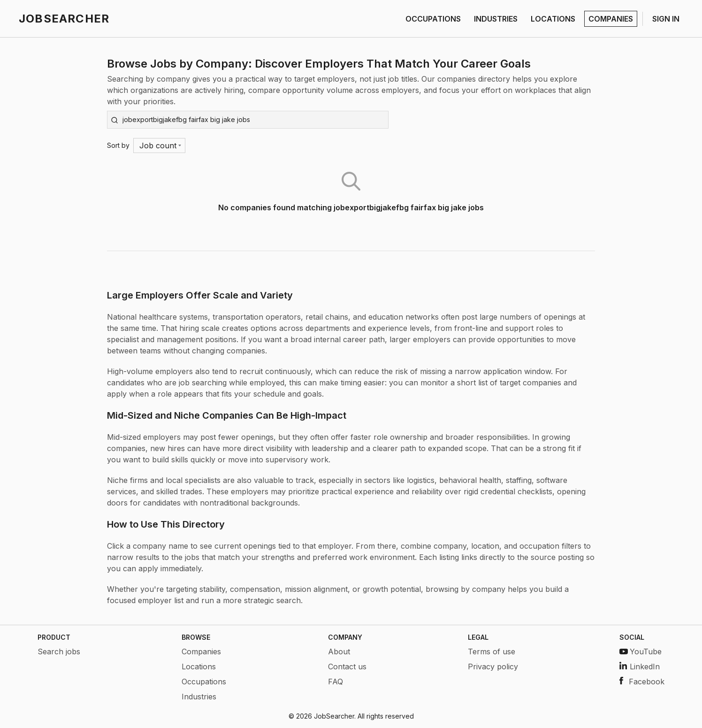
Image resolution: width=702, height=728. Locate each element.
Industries (199, 697)
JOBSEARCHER (64, 19)
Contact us (347, 667)
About (339, 651)
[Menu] (159, 146)
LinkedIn (640, 667)
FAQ (336, 682)
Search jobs (59, 651)
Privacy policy (493, 667)
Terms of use (492, 651)
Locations (199, 667)
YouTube (641, 651)
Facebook (642, 682)
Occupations (204, 682)
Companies (201, 651)
